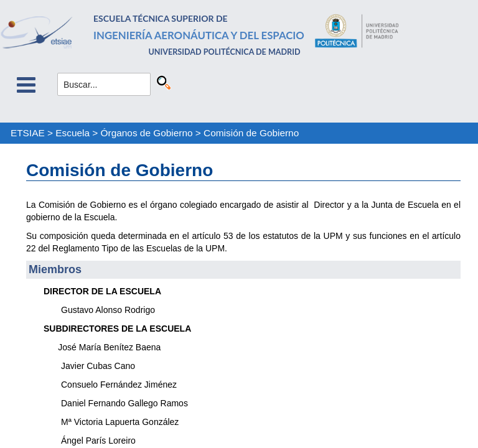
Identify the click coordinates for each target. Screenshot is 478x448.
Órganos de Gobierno (147, 133)
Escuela (73, 133)
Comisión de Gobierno (251, 133)
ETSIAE (28, 133)
